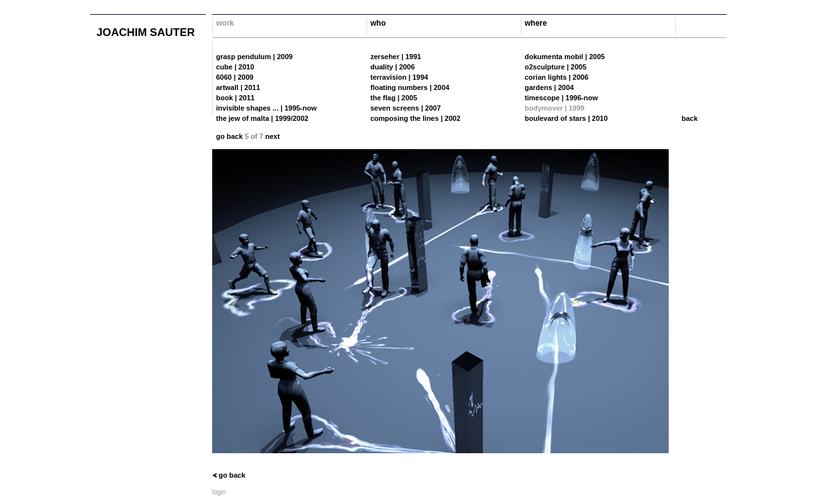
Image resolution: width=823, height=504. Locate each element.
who (378, 23)
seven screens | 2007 (406, 108)
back (690, 118)
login (219, 492)
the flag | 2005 (394, 98)
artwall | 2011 (238, 87)
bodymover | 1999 (555, 108)
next (272, 136)
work (225, 23)
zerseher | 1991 (396, 57)
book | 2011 (235, 98)
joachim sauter (146, 32)
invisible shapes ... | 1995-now (267, 108)
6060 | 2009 (235, 77)
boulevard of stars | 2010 (566, 118)
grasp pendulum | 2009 (254, 57)
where (536, 23)
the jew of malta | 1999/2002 (262, 118)
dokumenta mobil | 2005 (565, 57)
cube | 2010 (235, 67)
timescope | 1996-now (561, 98)
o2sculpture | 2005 (556, 67)
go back (230, 136)
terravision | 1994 (399, 77)
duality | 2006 (393, 67)
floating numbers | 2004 (410, 87)
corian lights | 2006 (556, 77)
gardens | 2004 (549, 87)
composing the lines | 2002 (415, 118)
